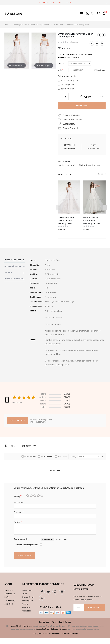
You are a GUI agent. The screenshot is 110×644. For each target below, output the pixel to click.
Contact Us (10, 600)
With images (62, 460)
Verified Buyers (30, 460)
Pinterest (102, 44)
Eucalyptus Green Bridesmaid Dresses (51, 635)
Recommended (47, 460)
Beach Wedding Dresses (40, 25)
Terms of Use (44, 628)
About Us (8, 596)
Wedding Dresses (20, 25)
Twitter (97, 44)
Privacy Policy (57, 628)
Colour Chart (28, 603)
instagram (55, 598)
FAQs (7, 603)
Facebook (92, 44)
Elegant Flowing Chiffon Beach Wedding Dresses (92, 224)
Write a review (18, 425)
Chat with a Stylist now (89, 168)
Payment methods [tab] (50, 613)
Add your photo (21, 545)
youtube (62, 598)
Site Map (68, 628)
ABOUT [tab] (8, 590)
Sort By (73, 461)
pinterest (42, 604)
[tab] (15, 264)
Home (7, 25)
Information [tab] (29, 590)
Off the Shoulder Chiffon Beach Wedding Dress (66, 224)
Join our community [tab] (51, 590)
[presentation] (105, 210)
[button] (99, 177)
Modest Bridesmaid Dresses (22, 632)
